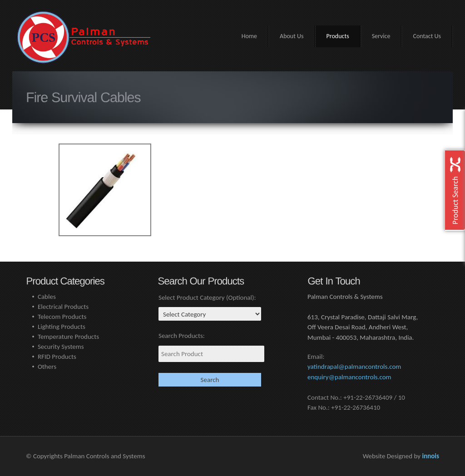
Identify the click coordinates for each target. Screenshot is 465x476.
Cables (47, 297)
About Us (292, 36)
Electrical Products (63, 307)
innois (430, 456)
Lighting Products (62, 327)
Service (381, 36)
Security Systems (61, 347)
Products (338, 36)
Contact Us (427, 36)
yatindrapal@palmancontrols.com (354, 367)
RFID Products (57, 357)
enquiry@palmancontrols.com (349, 377)
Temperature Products (68, 337)
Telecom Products (62, 317)
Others (47, 367)
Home (249, 36)
